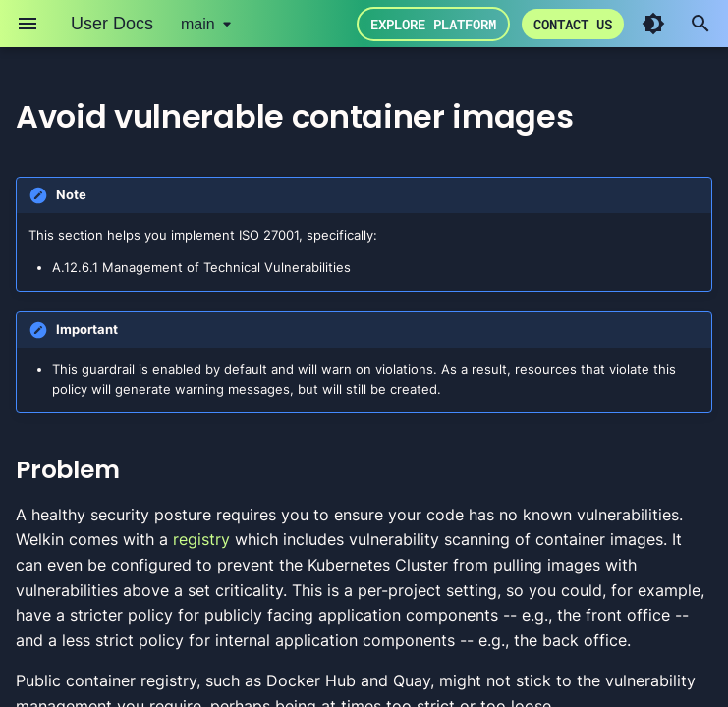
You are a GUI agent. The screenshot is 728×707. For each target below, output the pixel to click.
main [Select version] (198, 24)
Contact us (573, 24)
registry (201, 539)
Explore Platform (433, 24)
